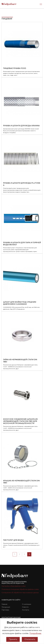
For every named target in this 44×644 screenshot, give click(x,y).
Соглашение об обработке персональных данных (20, 593)
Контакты (26, 610)
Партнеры (5, 610)
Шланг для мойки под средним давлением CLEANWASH (20, 303)
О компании (27, 604)
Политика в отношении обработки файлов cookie (20, 589)
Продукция (6, 607)
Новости (25, 607)
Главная (4, 604)
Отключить (30, 639)
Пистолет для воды (13, 540)
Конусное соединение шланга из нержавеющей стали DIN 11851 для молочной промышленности (20, 421)
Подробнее (35, 633)
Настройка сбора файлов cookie (14, 586)
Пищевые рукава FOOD (15, 68)
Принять (13, 639)
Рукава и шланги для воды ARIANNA (21, 126)
